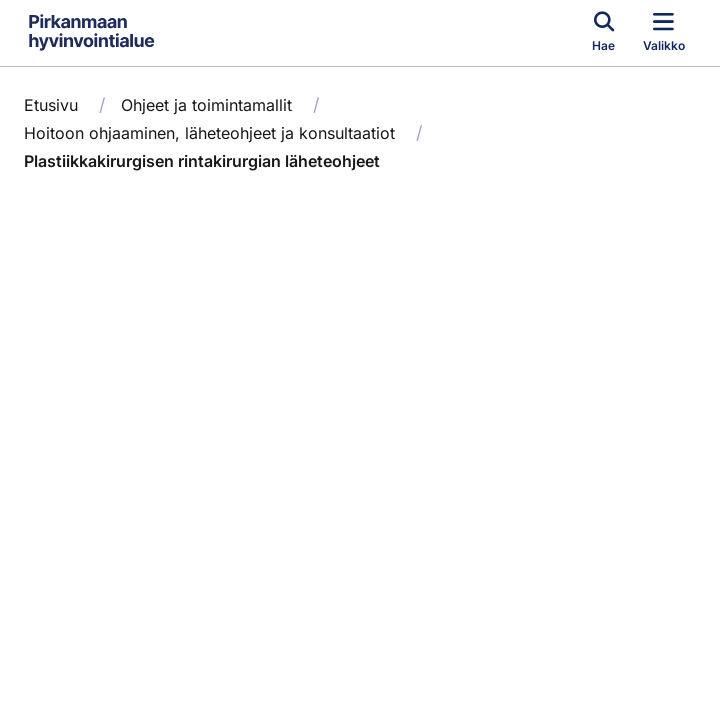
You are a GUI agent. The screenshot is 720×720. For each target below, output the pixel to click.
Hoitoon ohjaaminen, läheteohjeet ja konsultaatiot (209, 133)
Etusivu (51, 105)
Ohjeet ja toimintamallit (206, 105)
